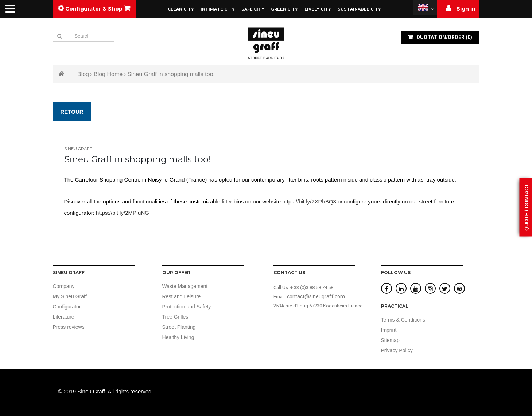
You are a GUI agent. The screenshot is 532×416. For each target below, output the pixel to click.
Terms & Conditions (403, 320)
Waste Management (185, 286)
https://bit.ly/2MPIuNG (123, 213)
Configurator (67, 307)
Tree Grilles (175, 317)
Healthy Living (178, 337)
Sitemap (390, 340)
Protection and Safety (187, 307)
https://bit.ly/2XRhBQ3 (309, 201)
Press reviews (69, 327)
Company (64, 286)
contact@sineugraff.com (316, 296)
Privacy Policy (397, 350)
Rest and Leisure (182, 296)
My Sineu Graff (70, 296)
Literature (64, 317)
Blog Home (108, 74)
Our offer (176, 273)
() (444, 37)
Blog (83, 74)
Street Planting (179, 327)
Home (62, 74)
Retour (72, 112)
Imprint (389, 330)
